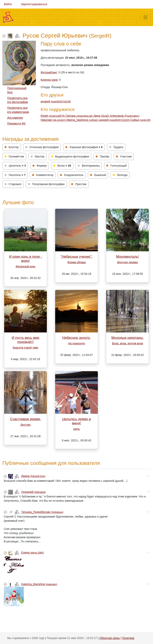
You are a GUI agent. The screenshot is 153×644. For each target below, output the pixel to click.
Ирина (33, 476)
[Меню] (145, 17)
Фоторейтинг (49, 72)
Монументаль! (127, 256)
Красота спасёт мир (25, 348)
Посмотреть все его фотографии (18, 100)
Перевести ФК (16, 123)
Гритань (80, 116)
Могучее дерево (127, 262)
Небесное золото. (77, 338)
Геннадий (34, 492)
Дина (102, 116)
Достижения (15, 118)
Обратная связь (110, 638)
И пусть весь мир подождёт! (25, 340)
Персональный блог (17, 90)
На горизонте (76, 343)
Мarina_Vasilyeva (83, 120)
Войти (8, 4)
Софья (140, 120)
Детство (25, 425)
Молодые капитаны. (127, 338)
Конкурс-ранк (49, 80)
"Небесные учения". (76, 256)
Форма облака (76, 262)
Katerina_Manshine (39, 584)
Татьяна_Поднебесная (42, 512)
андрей (56, 101)
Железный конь (25, 266)
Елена (33, 553)
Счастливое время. (25, 419)
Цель (77, 429)
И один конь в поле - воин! (26, 259)
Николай (54, 120)
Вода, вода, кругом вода (127, 343)
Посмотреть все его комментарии (18, 110)
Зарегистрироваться (34, 4)
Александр (125, 116)
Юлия (53, 116)
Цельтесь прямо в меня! (76, 421)
